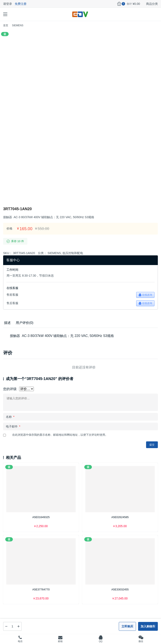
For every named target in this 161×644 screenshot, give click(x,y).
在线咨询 (145, 295)
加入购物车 (148, 626)
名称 (10, 417)
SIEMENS (54, 253)
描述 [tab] (7, 323)
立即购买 (127, 626)
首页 (6, 25)
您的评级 (10, 389)
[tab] (7, 323)
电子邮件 (13, 426)
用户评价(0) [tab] (25, 323)
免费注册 (21, 4)
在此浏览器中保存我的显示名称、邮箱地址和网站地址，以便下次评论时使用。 (60, 435)
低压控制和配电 (73, 253)
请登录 (8, 4)
